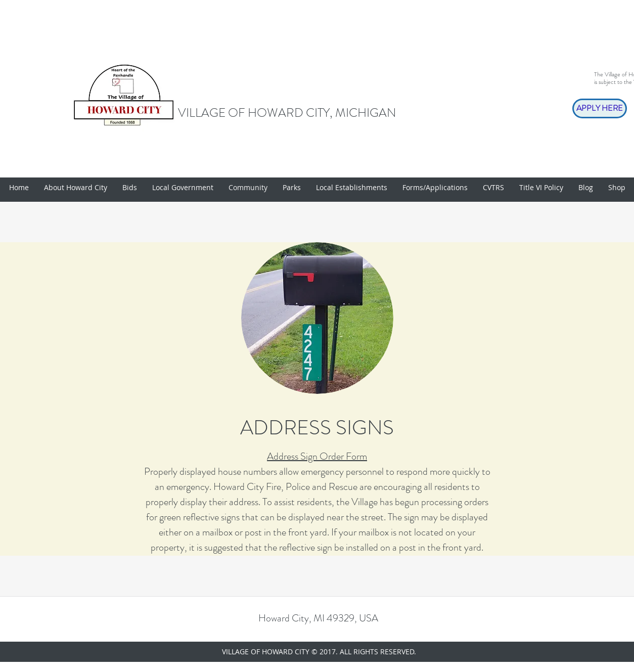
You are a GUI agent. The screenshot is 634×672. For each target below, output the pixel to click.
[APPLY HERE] (600, 108)
